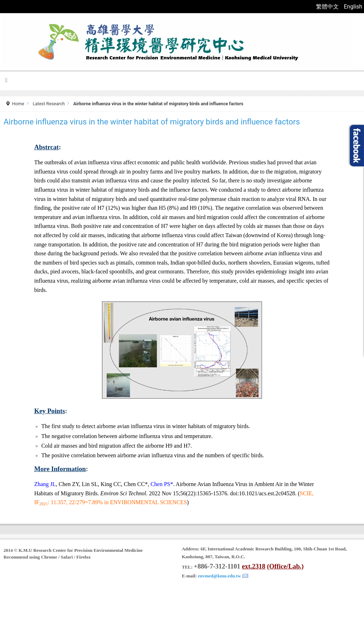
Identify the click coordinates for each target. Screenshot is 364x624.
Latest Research (49, 104)
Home (18, 104)
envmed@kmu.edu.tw (220, 576)
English (353, 7)
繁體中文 (328, 7)
